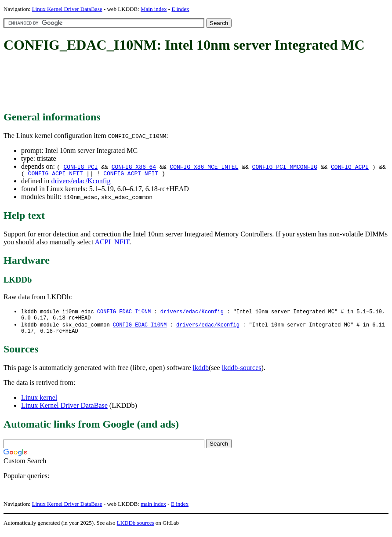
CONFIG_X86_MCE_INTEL (204, 167)
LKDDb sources (136, 528)
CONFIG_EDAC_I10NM (124, 313)
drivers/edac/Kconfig (81, 182)
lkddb (201, 372)
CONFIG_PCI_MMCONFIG (285, 167)
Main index (154, 9)
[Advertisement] (163, 83)
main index (153, 509)
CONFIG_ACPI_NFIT (56, 174)
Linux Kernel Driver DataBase (67, 9)
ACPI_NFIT (112, 243)
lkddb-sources (242, 372)
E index (180, 9)
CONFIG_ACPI (350, 167)
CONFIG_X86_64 (134, 167)
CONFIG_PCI (80, 167)
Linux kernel (39, 402)
